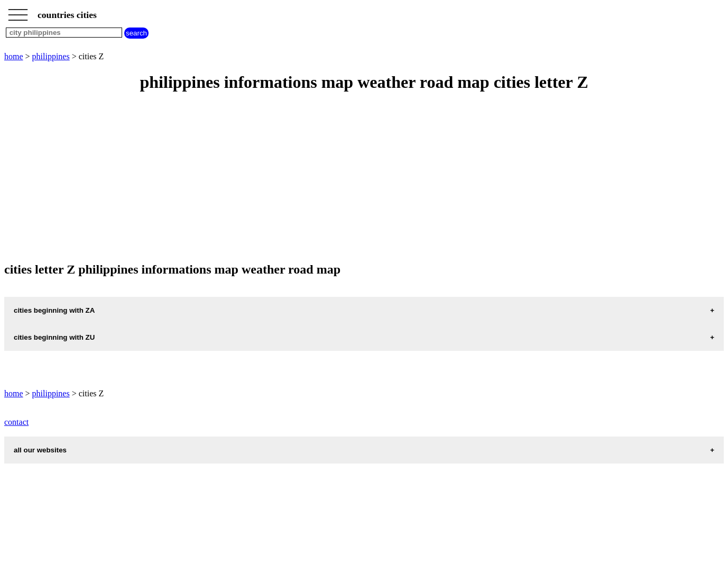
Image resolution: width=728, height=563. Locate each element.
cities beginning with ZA (54, 310)
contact (16, 422)
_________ (18, 12)
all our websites (40, 450)
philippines (51, 56)
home (14, 56)
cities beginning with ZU (54, 337)
